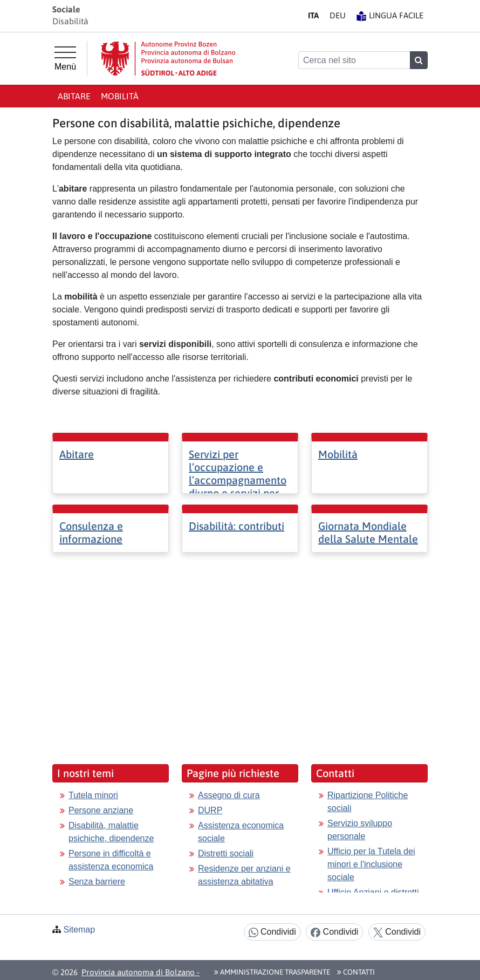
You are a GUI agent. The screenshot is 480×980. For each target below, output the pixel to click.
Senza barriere (97, 882)
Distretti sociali (226, 853)
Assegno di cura (229, 795)
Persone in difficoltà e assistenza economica (111, 860)
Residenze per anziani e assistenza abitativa (244, 875)
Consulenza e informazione (91, 532)
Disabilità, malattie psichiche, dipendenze (111, 832)
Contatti (356, 972)
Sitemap (79, 930)
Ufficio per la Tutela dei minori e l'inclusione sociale (371, 864)
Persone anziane (101, 810)
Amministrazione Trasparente (272, 972)
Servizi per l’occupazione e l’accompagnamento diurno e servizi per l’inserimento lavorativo (238, 486)
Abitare (74, 96)
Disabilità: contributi (236, 526)
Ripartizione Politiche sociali (368, 802)
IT (313, 15)
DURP (210, 810)
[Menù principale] (65, 59)
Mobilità (120, 96)
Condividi (272, 932)
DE (338, 15)
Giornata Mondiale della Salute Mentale (368, 532)
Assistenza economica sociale (241, 832)
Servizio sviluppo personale (360, 830)
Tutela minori (93, 795)
